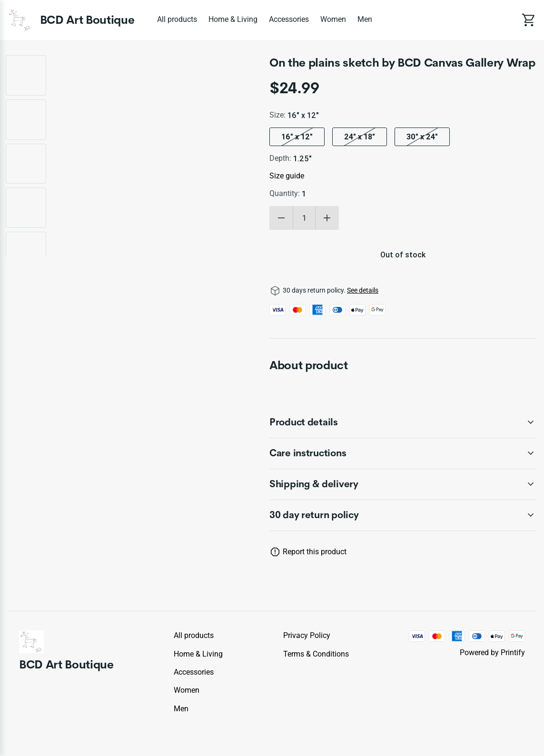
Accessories (289, 19)
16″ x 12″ (297, 137)
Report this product (315, 552)
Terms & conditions (316, 654)
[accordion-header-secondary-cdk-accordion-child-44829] (403, 515)
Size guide (287, 176)
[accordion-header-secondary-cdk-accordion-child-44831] (403, 453)
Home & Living (233, 19)
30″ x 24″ (422, 137)
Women (333, 19)
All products (177, 19)
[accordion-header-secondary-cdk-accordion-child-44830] (403, 422)
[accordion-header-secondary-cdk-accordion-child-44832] (403, 484)
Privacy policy (307, 635)
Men (365, 19)
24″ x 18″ (360, 137)
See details (363, 290)
